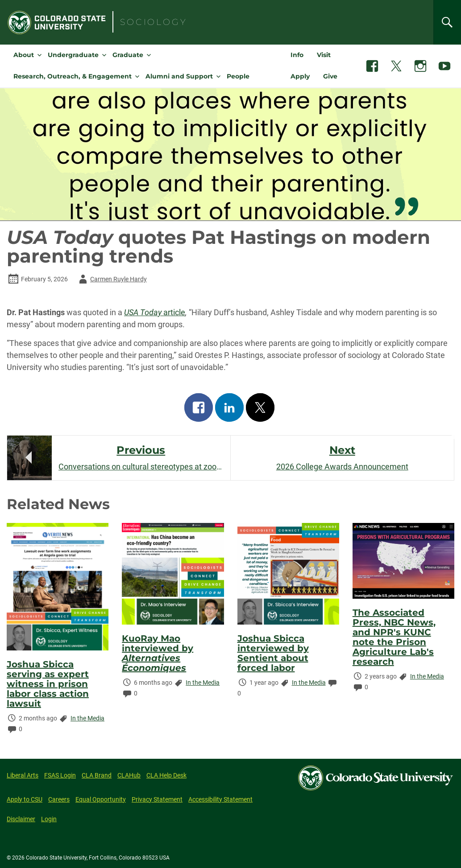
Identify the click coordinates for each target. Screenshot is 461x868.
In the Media (87, 718)
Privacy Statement (157, 799)
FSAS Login (60, 775)
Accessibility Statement (220, 799)
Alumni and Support (179, 76)
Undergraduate (73, 55)
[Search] (447, 22)
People (238, 76)
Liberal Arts (23, 775)
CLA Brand (97, 775)
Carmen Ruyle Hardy (111, 279)
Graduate (128, 55)
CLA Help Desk (166, 775)
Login (49, 819)
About (24, 55)
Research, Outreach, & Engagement (73, 76)
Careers (59, 799)
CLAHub (129, 775)
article (155, 312)
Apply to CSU (25, 799)
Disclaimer (21, 819)
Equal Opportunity (101, 799)
